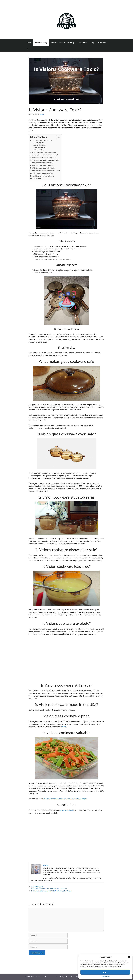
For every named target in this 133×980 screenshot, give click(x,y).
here (64, 727)
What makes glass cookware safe (44, 152)
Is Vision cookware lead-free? (42, 163)
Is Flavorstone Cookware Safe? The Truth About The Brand (51, 891)
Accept (105, 972)
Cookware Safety (41, 43)
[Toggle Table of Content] (57, 137)
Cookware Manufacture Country (63, 43)
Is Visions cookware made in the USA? (46, 171)
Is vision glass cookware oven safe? (45, 155)
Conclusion (37, 179)
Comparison (83, 43)
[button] (129, 957)
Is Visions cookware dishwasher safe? (46, 160)
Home (29, 43)
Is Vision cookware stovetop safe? (44, 157)
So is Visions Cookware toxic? (42, 140)
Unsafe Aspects (40, 145)
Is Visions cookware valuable (43, 176)
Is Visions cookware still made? (43, 168)
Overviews (102, 43)
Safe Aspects (39, 143)
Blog (93, 43)
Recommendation (41, 147)
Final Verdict (39, 150)
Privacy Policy (106, 976)
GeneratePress (44, 977)
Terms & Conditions (73, 977)
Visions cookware (67, 810)
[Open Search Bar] (28, 49)
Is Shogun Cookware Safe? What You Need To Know (49, 889)
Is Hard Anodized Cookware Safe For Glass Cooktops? (65, 799)
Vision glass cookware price (43, 173)
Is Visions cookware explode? (42, 165)
